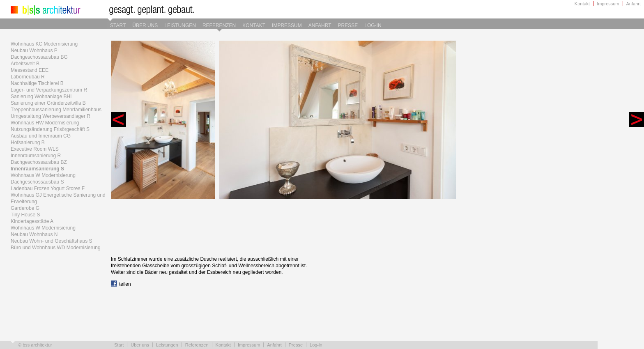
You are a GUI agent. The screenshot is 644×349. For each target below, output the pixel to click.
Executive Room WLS (35, 149)
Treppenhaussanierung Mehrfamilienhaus (56, 110)
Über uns (145, 25)
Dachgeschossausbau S (37, 182)
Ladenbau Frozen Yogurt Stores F (48, 188)
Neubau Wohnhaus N (34, 234)
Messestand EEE (30, 70)
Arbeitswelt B (25, 64)
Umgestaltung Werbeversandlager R (51, 116)
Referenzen (219, 25)
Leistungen (180, 25)
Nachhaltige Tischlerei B (37, 83)
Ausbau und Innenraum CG (41, 136)
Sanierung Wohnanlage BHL (42, 96)
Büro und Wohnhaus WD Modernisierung (56, 248)
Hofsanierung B (28, 142)
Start (118, 25)
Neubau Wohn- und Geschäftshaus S (52, 241)
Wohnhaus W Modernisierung (43, 175)
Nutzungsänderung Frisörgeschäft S (50, 129)
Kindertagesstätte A (32, 221)
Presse (348, 25)
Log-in (373, 25)
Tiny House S (25, 215)
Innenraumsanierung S (37, 169)
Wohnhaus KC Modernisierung (44, 44)
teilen (121, 284)
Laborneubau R (28, 77)
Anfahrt (634, 4)
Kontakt (582, 4)
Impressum (608, 4)
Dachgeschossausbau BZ (39, 162)
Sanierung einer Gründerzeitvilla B (48, 103)
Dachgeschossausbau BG (39, 57)
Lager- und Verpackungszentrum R (49, 90)
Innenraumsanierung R (36, 156)
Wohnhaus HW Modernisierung (45, 123)
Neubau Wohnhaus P (34, 51)
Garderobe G (25, 208)
